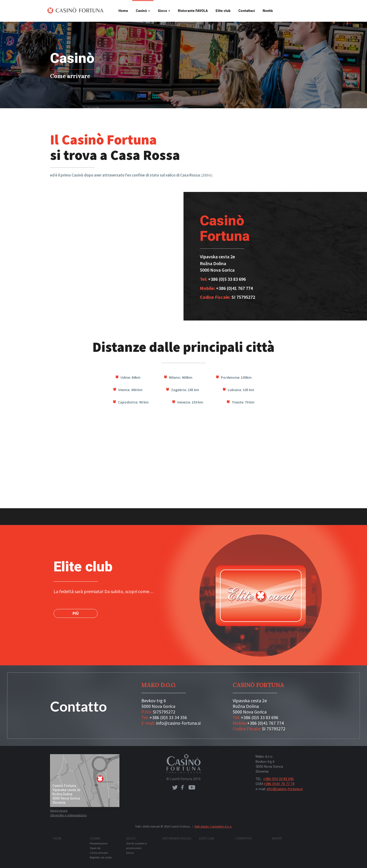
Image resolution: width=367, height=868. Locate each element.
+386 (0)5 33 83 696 (260, 717)
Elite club (223, 11)
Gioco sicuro (59, 810)
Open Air (95, 848)
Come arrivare (99, 853)
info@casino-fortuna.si (178, 723)
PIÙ (76, 613)
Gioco (164, 11)
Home (123, 11)
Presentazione (99, 843)
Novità (268, 11)
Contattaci (247, 11)
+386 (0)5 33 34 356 (168, 717)
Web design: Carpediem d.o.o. (213, 827)
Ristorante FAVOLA (193, 11)
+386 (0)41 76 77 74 (279, 784)
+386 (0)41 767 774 (265, 723)
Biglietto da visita (101, 857)
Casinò (143, 11)
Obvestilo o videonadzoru (68, 815)
